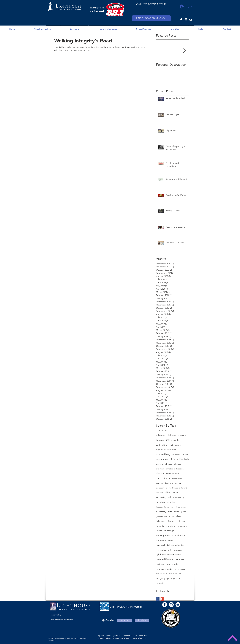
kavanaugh (169, 531)
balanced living (163, 454)
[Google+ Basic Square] (162, 599)
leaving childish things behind (170, 545)
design (178, 483)
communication (163, 478)
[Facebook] (181, 20)
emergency (179, 497)
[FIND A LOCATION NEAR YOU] (151, 18)
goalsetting (161, 516)
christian (160, 469)
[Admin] (125, 620)
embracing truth (164, 497)
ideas (178, 516)
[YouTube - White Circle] (178, 605)
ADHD (165, 430)
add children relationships (168, 445)
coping (159, 483)
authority (171, 450)
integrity (160, 526)
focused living (163, 507)
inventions (170, 526)
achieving (176, 440)
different (160, 488)
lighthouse (177, 550)
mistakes (160, 564)
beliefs (185, 454)
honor (171, 516)
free (173, 507)
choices (178, 464)
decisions (169, 483)
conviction (177, 478)
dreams (160, 492)
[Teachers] (142, 620)
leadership (180, 535)
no (180, 574)
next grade (172, 574)
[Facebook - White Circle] (165, 605)
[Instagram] (186, 20)
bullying (160, 464)
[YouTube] (191, 20)
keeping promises (165, 535)
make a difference (165, 559)
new (168, 564)
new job (175, 564)
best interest (162, 459)
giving (177, 512)
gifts (170, 512)
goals (184, 512)
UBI (168, 440)
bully (187, 459)
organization (176, 578)
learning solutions (164, 540)
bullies (180, 459)
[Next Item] (184, 51)
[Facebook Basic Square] (158, 599)
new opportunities (165, 569)
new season (181, 569)
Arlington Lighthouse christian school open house (173, 435)
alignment (161, 450)
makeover (179, 559)
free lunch (181, 507)
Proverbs (160, 440)
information (183, 521)
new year (160, 574)
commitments (173, 473)
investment (182, 526)
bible (172, 459)
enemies (171, 502)
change (169, 464)
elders (168, 492)
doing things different (176, 488)
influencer (171, 521)
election (176, 492)
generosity (161, 512)
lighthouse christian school (169, 554)
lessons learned (163, 550)
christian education (175, 469)
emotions (160, 502)
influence (160, 521)
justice (159, 531)
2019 (158, 430)
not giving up (162, 578)
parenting (161, 583)
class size (160, 473)
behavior (176, 454)
